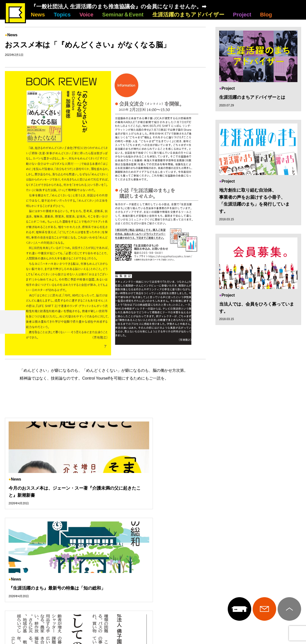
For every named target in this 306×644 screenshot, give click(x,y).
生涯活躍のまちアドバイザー (188, 15)
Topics (62, 15)
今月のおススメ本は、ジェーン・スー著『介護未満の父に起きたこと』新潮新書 (48, 492)
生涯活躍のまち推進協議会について (153, 568)
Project (242, 15)
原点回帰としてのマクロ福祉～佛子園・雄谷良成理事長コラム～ (254, 492)
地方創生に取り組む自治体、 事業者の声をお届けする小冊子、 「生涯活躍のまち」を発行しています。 (254, 201)
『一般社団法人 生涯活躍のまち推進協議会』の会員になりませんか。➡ (119, 6)
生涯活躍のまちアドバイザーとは (252, 97)
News (38, 15)
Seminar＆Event (123, 15)
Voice (86, 15)
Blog (266, 15)
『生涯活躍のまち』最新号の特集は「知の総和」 (152, 492)
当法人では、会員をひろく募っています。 (257, 308)
